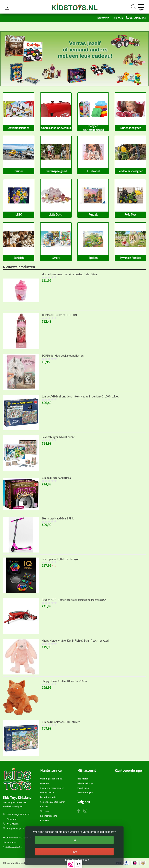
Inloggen (118, 18)
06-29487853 (138, 18)
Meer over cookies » (77, 860)
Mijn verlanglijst (85, 793)
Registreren (103, 18)
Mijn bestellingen (86, 783)
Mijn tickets (83, 788)
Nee (74, 852)
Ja (74, 840)
